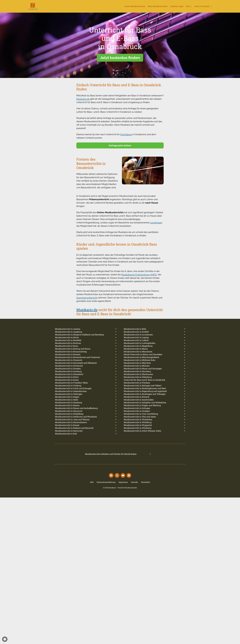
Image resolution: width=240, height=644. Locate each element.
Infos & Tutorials (202, 8)
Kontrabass (126, 138)
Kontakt (135, 485)
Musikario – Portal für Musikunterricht (123, 491)
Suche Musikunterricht (135, 8)
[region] (120, 49)
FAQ (188, 8)
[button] (5, 639)
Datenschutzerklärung (106, 485)
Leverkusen (156, 226)
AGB (92, 485)
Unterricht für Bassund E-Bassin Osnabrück (120, 41)
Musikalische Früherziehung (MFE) (139, 278)
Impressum (123, 485)
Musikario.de (83, 102)
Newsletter (146, 485)
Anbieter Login (177, 8)
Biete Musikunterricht (158, 8)
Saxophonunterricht (87, 301)
